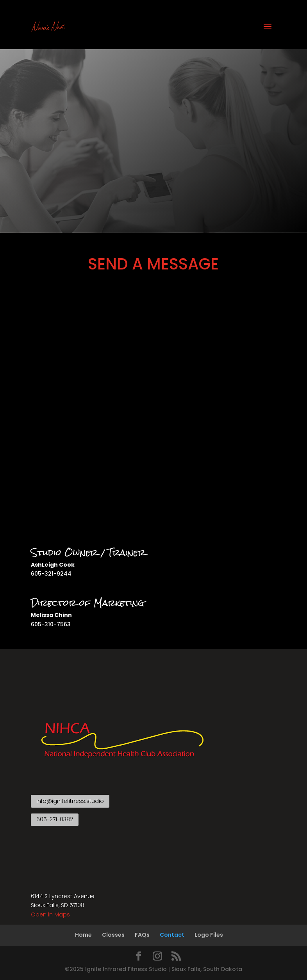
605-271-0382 (55, 819)
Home (83, 935)
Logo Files (209, 935)
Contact (172, 935)
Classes (113, 935)
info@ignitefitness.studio (70, 801)
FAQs (142, 935)
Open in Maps (50, 914)
